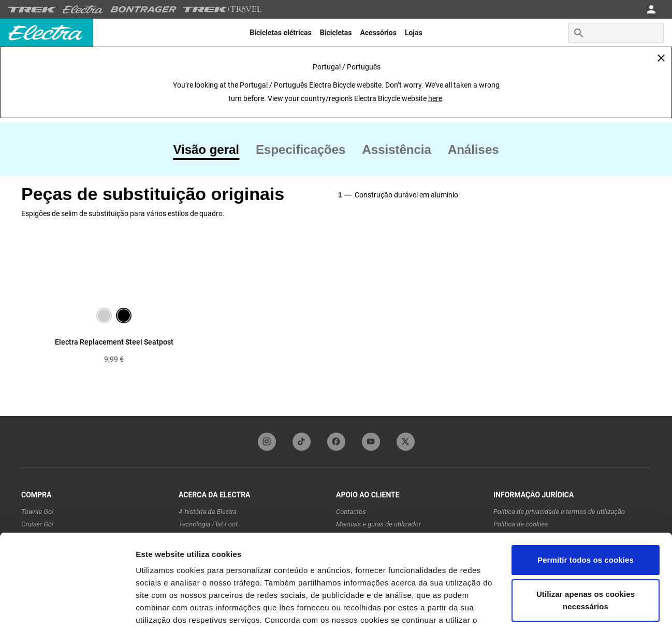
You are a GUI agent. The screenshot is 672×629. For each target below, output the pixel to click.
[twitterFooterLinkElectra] (406, 442)
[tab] (210, 150)
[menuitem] (280, 33)
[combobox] (616, 33)
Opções (150, 609)
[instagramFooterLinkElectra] (267, 442)
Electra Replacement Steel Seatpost (114, 342)
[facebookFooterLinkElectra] (336, 442)
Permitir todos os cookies (586, 508)
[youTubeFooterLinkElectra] (371, 442)
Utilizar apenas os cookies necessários (586, 547)
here (435, 98)
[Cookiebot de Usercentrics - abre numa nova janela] (67, 609)
